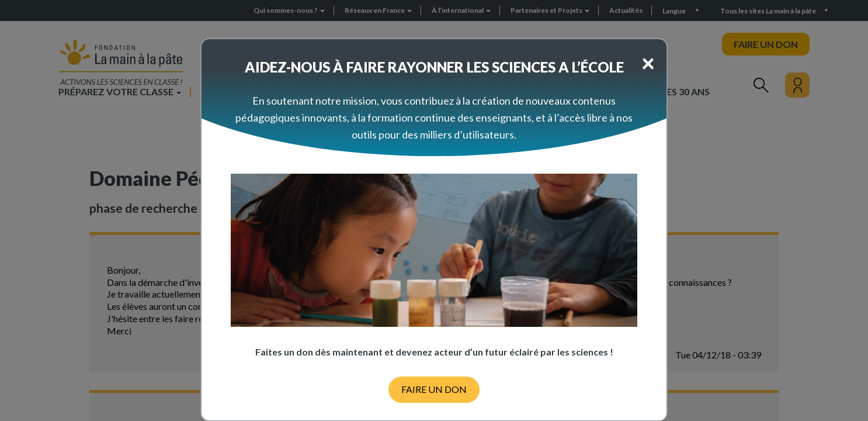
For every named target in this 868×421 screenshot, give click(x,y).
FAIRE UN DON (434, 389)
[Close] (648, 63)
